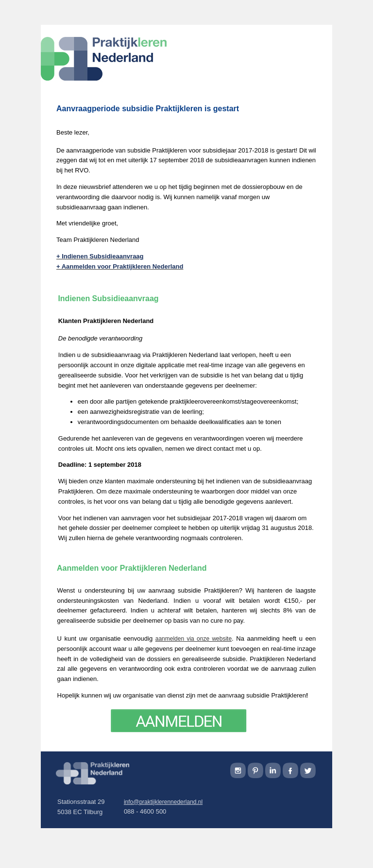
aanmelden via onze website (194, 639)
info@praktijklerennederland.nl (163, 802)
